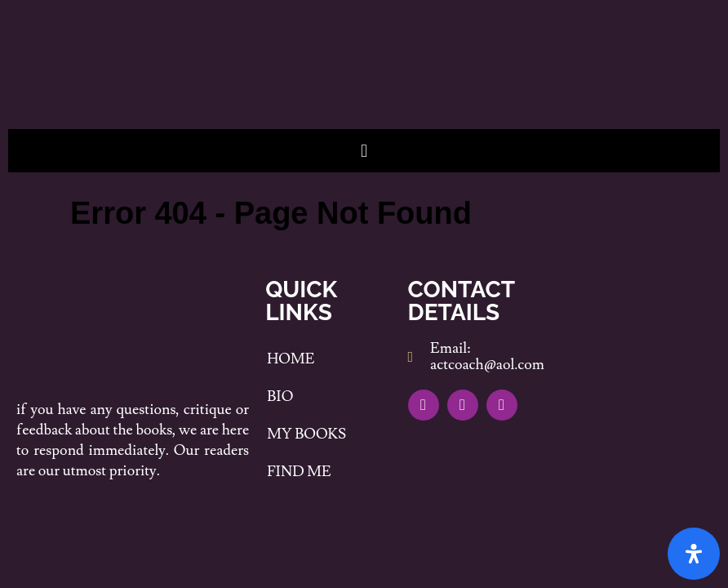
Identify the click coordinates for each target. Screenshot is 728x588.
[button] (364, 151)
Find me (299, 472)
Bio (280, 396)
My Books (306, 434)
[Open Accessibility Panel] (694, 554)
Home (291, 359)
